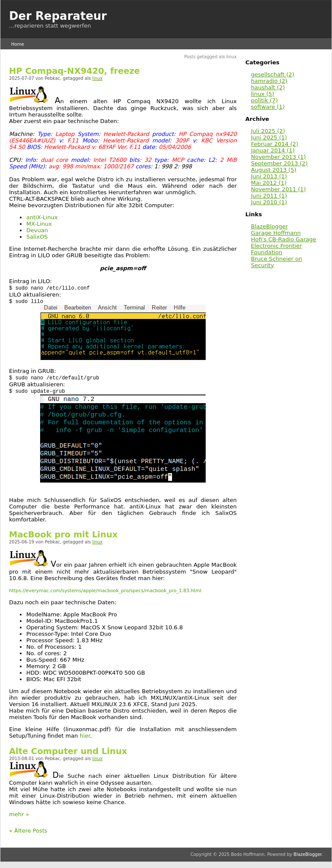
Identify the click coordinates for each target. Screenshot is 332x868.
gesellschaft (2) (272, 74)
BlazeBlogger (269, 226)
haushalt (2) (268, 87)
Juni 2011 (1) (269, 196)
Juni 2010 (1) (269, 202)
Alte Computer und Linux (68, 753)
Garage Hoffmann (276, 233)
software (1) (268, 107)
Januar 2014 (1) (273, 150)
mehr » (19, 816)
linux (97, 78)
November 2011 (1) (278, 189)
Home (18, 44)
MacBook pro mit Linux (63, 536)
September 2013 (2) (279, 163)
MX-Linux (39, 224)
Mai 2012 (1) (269, 183)
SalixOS (37, 237)
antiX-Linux (42, 217)
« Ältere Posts (28, 832)
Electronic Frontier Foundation (276, 249)
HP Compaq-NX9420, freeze (75, 71)
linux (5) (263, 94)
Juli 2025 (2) (268, 131)
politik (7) (264, 100)
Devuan (37, 230)
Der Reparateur (58, 16)
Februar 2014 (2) (275, 144)
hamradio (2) (269, 81)
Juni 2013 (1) (269, 176)
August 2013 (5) (274, 170)
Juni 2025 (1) (269, 137)
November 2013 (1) (278, 157)
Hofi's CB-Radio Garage (283, 239)
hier (85, 737)
